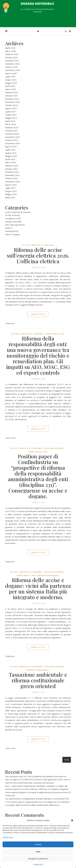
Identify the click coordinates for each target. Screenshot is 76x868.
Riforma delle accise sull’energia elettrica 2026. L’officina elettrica (38, 255)
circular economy (13, 215)
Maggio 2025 (11, 83)
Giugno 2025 (11, 80)
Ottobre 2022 (11, 178)
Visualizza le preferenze (38, 859)
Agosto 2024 (11, 108)
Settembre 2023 (13, 143)
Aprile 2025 (10, 86)
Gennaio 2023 (11, 169)
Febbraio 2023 (12, 166)
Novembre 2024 (12, 102)
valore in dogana (12, 234)
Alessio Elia (11, 438)
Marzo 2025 (11, 89)
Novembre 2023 (12, 137)
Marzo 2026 (11, 51)
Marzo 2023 (11, 162)
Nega (38, 852)
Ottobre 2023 (11, 140)
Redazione (10, 323)
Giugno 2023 (11, 153)
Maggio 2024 (11, 118)
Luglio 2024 (10, 112)
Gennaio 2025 (11, 96)
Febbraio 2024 (12, 127)
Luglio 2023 (10, 150)
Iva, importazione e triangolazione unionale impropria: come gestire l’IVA (37, 799)
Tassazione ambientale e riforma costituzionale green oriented (38, 680)
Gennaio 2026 (11, 57)
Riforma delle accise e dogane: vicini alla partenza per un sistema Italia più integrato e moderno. (38, 588)
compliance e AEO (13, 218)
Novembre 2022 (12, 175)
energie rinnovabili (13, 222)
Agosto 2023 (11, 146)
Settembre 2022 (13, 182)
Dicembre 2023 (12, 134)
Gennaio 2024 (11, 131)
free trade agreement (15, 225)
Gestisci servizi (8, 837)
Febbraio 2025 (12, 92)
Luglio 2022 (10, 188)
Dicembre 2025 (12, 61)
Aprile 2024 (10, 121)
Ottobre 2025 (11, 67)
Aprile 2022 (10, 197)
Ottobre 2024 (11, 105)
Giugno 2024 (11, 115)
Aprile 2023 (10, 159)
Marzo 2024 (11, 124)
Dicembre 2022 (12, 172)
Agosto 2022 (11, 185)
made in (9, 228)
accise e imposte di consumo (18, 212)
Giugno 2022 (11, 191)
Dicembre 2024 (12, 99)
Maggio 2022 (11, 194)
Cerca (67, 760)
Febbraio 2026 (12, 54)
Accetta (38, 844)
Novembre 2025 (12, 64)
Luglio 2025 (10, 76)
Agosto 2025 (11, 73)
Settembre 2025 (13, 70)
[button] (72, 820)
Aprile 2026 (10, 48)
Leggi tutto (38, 314)
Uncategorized (12, 231)
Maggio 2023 (11, 156)
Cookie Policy (38, 864)
